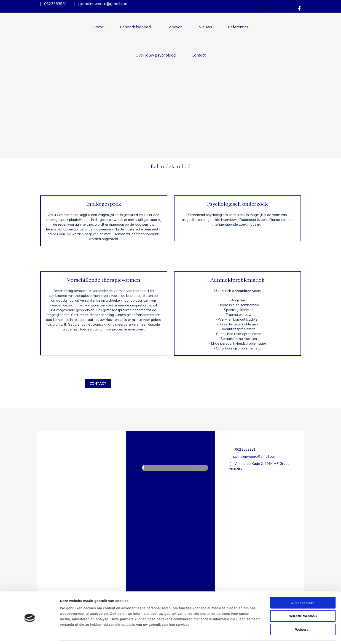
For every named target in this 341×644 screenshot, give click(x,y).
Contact (199, 55)
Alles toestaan (303, 548)
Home (98, 27)
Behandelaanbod (135, 27)
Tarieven (175, 27)
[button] (98, 383)
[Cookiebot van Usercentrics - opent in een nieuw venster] (30, 595)
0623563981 (56, 4)
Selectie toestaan (303, 561)
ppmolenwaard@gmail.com (103, 4)
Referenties (238, 27)
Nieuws (205, 27)
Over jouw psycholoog (156, 55)
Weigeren (303, 575)
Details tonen (247, 595)
